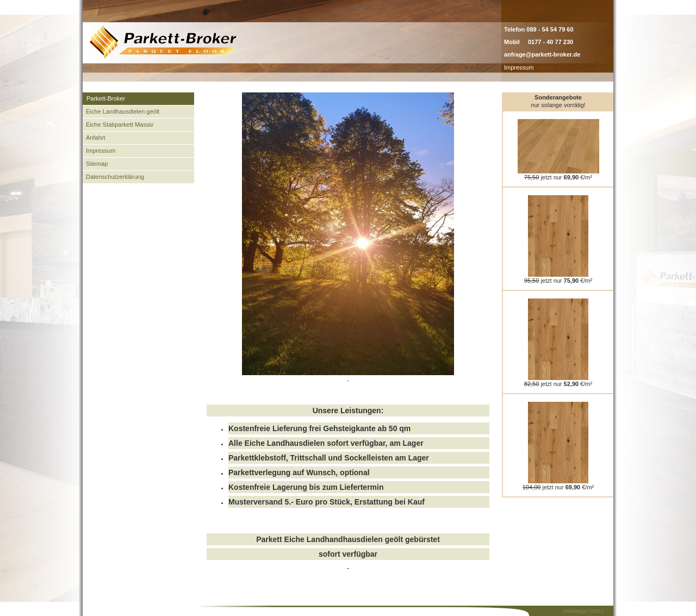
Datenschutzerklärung (115, 177)
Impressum (519, 67)
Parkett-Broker (106, 98)
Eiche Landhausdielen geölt (123, 111)
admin (545, 67)
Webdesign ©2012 (583, 611)
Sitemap (97, 164)
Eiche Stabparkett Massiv (120, 125)
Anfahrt (95, 138)
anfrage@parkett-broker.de (542, 54)
